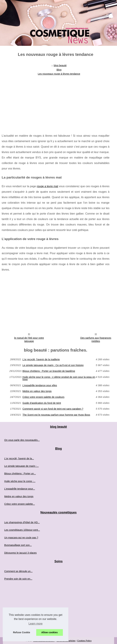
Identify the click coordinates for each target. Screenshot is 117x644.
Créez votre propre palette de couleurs (43, 397)
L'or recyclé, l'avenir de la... (19, 458)
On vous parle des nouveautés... (22, 440)
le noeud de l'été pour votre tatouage (29, 340)
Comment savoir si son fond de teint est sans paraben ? (53, 409)
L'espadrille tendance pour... (20, 489)
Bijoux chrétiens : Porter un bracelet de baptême (49, 371)
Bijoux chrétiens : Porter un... (20, 474)
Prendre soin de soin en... (18, 579)
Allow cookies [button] (50, 632)
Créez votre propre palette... (20, 504)
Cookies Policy (84, 641)
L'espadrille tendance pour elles (40, 385)
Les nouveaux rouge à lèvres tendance (59, 74)
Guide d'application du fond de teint (42, 403)
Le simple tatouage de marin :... (22, 466)
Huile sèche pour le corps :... (20, 481)
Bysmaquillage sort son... (18, 545)
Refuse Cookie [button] (22, 632)
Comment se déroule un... (18, 571)
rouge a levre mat (47, 186)
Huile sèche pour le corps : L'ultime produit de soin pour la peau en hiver (59, 378)
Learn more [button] (36, 624)
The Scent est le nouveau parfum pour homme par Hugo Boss (56, 415)
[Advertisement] (56, 102)
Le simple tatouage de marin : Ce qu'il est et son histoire (53, 365)
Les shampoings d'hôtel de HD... (22, 522)
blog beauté (60, 65)
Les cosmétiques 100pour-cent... (22, 530)
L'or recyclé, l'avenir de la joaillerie (41, 359)
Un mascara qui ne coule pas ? (21, 538)
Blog (59, 70)
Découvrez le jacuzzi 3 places (20, 553)
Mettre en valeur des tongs (37, 391)
